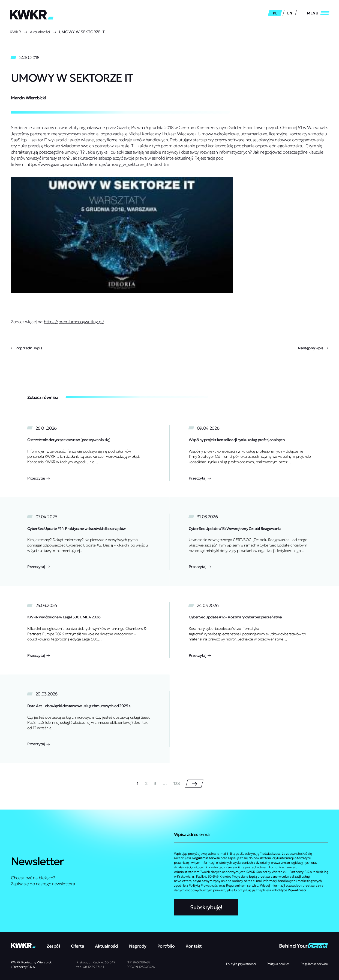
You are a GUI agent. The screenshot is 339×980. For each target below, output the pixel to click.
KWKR (15, 32)
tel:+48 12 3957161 (90, 967)
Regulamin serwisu (314, 964)
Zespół (53, 946)
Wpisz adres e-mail (193, 834)
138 (177, 784)
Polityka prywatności (241, 964)
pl (275, 13)
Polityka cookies (278, 964)
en (290, 13)
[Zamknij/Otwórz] (318, 13)
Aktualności (40, 32)
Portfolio (166, 946)
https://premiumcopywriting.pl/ (74, 322)
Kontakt (194, 946)
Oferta (77, 946)
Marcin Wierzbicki (28, 98)
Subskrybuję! (206, 907)
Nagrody (138, 946)
